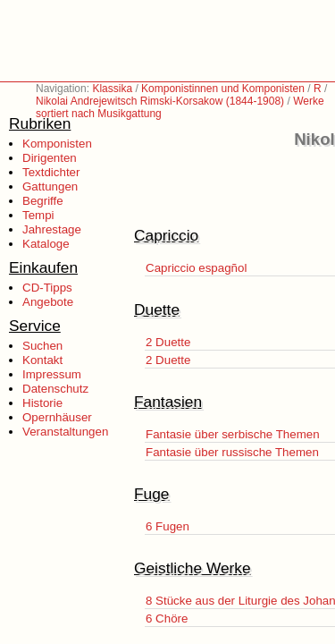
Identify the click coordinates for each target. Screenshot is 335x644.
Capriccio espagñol (196, 268)
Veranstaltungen (65, 432)
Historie (42, 403)
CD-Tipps (47, 288)
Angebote (48, 302)
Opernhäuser (57, 417)
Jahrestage (52, 229)
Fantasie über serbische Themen (233, 434)
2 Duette (168, 342)
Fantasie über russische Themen (232, 452)
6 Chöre (167, 619)
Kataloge (46, 244)
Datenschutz (55, 389)
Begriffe (43, 201)
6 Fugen (167, 526)
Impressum (52, 374)
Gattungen (50, 186)
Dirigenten (50, 158)
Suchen (42, 346)
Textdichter (51, 172)
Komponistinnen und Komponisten (223, 89)
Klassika (112, 89)
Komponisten (57, 144)
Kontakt (42, 360)
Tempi (38, 215)
